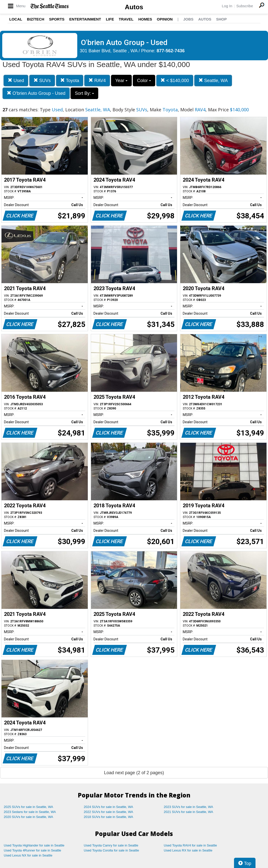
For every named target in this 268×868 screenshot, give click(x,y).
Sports (57, 19)
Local (16, 19)
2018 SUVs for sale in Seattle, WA (108, 817)
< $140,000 (175, 80)
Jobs (188, 19)
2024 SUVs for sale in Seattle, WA (108, 807)
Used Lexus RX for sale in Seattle (188, 850)
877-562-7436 (171, 51)
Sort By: (84, 93)
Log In (227, 6)
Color (144, 81)
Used (16, 80)
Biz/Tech (36, 19)
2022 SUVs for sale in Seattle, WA (108, 812)
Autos (134, 7)
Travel (126, 19)
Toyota (70, 80)
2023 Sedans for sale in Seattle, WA (30, 812)
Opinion (165, 19)
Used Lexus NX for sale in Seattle (28, 855)
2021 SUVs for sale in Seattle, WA (188, 812)
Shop (221, 19)
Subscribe (245, 6)
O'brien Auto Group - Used (36, 93)
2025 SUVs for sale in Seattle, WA (28, 807)
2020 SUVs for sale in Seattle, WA (28, 817)
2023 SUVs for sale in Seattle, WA (188, 807)
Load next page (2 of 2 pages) (134, 773)
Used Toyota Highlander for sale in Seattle (34, 845)
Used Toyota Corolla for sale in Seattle (111, 850)
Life (110, 19)
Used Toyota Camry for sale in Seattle (111, 845)
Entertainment (85, 19)
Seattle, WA (213, 80)
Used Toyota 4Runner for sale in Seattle (32, 850)
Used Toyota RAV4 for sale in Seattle (190, 845)
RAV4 (97, 80)
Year (121, 81)
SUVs (42, 80)
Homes (145, 19)
